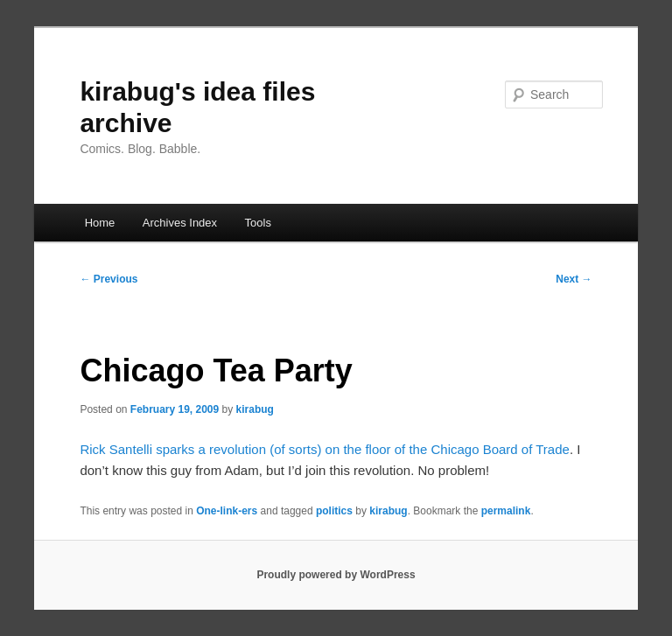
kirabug (255, 409)
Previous (108, 279)
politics (334, 511)
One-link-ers (227, 511)
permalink (506, 511)
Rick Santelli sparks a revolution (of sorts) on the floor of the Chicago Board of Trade (324, 449)
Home (100, 223)
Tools (258, 223)
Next (574, 279)
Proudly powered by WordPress (336, 575)
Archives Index (180, 223)
